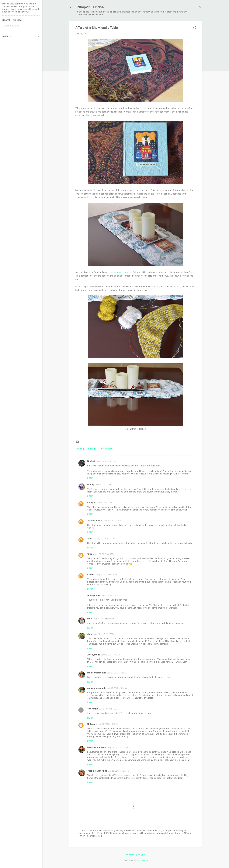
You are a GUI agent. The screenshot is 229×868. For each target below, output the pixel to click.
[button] (194, 28)
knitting (80, 449)
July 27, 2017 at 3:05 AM (117, 673)
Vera (90, 539)
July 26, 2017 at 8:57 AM (106, 461)
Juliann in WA (95, 521)
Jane (90, 634)
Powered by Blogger (136, 854)
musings (92, 449)
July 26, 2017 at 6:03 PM (111, 595)
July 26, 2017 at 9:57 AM (106, 503)
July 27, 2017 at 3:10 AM (117, 688)
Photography (106, 449)
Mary (90, 619)
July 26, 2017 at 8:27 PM (104, 634)
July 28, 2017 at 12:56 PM (119, 771)
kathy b (91, 503)
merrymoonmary (142, 860)
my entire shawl (121, 272)
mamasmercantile (97, 673)
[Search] (200, 8)
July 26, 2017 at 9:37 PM (111, 655)
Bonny (91, 485)
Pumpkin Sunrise (90, 7)
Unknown (92, 724)
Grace (91, 554)
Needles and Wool (97, 747)
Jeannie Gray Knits (97, 771)
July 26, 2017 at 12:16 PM (104, 539)
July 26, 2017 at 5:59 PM (107, 575)
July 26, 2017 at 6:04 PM (104, 619)
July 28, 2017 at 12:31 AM (118, 748)
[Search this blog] (21, 26)
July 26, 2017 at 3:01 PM (105, 554)
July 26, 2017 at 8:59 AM (105, 485)
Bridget (91, 461)
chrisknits (93, 709)
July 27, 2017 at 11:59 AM (110, 709)
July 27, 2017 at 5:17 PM (108, 724)
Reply (90, 478)
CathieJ (91, 575)
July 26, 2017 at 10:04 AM (114, 521)
